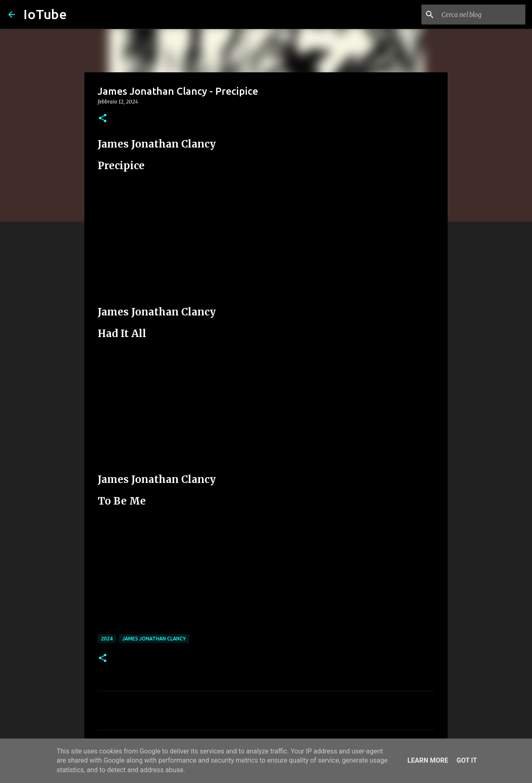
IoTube (45, 14)
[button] (103, 119)
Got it (467, 760)
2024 (107, 639)
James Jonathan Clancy (154, 639)
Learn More (428, 760)
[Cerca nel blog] (482, 15)
